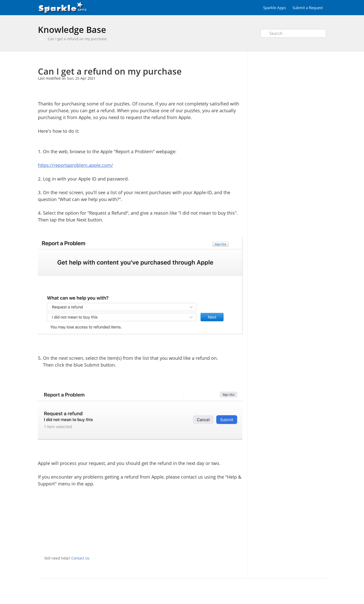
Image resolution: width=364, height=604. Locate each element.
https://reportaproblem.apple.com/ (75, 165)
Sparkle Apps (275, 8)
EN (40, 39)
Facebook (239, 542)
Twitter (229, 542)
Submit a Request (308, 8)
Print (225, 59)
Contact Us (80, 558)
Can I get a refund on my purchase (77, 39)
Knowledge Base (72, 30)
